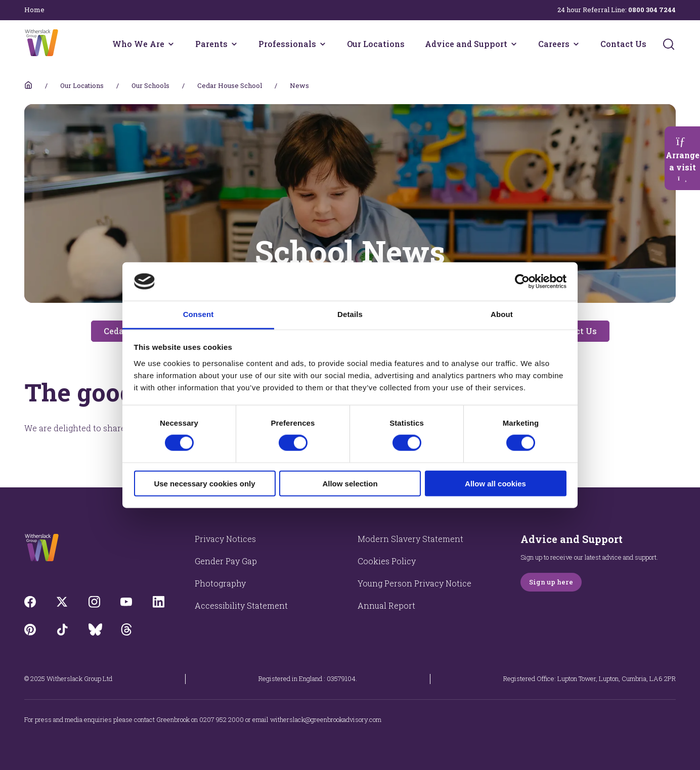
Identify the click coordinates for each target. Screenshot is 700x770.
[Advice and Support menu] (514, 44)
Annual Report (386, 605)
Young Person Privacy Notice (414, 583)
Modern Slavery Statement (410, 539)
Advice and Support (466, 44)
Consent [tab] (199, 314)
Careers (554, 44)
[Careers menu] (576, 44)
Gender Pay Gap (226, 561)
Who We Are (138, 44)
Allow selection (350, 483)
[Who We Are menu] (171, 44)
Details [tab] (350, 314)
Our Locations (376, 44)
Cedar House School (230, 85)
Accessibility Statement (241, 605)
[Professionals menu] (323, 44)
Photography (220, 583)
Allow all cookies (495, 483)
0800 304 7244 (652, 10)
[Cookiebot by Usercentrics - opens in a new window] (522, 282)
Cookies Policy (387, 561)
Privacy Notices (225, 539)
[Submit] (669, 44)
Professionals (287, 44)
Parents (211, 44)
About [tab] (502, 314)
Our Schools (150, 85)
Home (34, 10)
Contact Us (623, 44)
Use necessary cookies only (204, 483)
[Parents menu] (234, 44)
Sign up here (551, 582)
